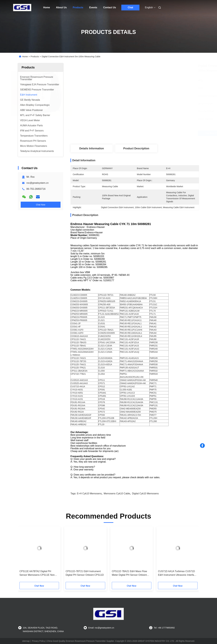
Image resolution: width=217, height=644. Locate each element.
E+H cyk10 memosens (89, 494)
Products (78, 7)
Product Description (136, 148)
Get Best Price (152, 133)
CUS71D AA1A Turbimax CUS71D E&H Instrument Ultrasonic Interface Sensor (177, 573)
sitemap (26, 641)
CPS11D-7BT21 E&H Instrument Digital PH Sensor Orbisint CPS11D (85, 573)
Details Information (92, 148)
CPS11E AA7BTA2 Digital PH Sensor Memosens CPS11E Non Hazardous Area (37, 573)
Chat (131, 7)
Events (93, 7)
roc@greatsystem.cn (37, 183)
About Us (61, 7)
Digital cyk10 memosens (145, 494)
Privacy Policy (38, 641)
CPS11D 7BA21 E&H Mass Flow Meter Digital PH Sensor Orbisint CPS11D (129, 573)
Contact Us (110, 7)
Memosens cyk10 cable (117, 494)
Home (47, 7)
